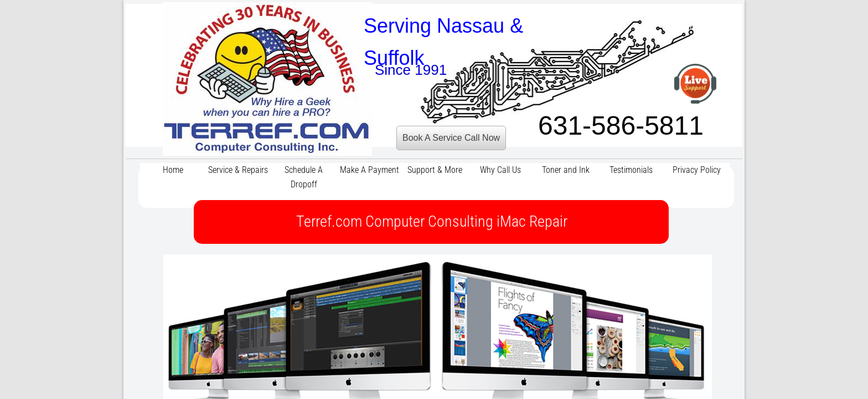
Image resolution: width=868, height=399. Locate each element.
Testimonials (631, 170)
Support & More (435, 170)
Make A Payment (370, 170)
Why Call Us (500, 170)
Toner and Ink (566, 170)
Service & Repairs (238, 170)
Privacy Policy (697, 170)
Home (173, 170)
